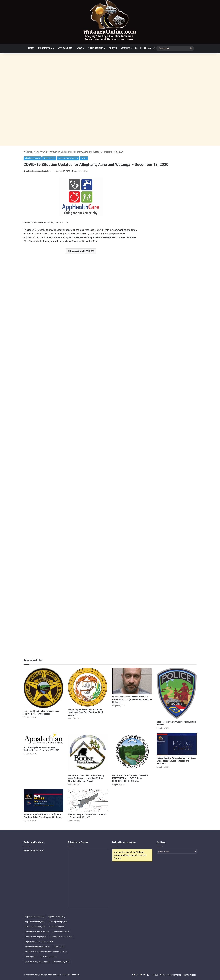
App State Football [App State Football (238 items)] (35, 922)
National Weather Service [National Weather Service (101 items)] (37, 947)
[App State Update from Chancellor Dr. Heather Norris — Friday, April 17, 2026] (43, 739)
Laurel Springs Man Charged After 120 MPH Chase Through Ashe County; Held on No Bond (132, 700)
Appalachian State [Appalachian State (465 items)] (35, 917)
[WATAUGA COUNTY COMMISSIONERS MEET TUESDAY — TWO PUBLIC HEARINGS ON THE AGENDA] (132, 753)
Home (31, 48)
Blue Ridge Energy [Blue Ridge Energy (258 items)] (58, 922)
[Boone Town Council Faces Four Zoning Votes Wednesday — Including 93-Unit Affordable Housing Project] (88, 753)
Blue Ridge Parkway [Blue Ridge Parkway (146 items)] (35, 927)
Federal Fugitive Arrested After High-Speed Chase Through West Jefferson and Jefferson (177, 761)
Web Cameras (65, 48)
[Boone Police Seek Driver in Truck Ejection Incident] (177, 693)
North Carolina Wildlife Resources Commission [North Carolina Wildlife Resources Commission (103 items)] (46, 952)
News (79, 48)
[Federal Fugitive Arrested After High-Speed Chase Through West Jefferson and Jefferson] (177, 744)
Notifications (96, 48)
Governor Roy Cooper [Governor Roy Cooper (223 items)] (36, 937)
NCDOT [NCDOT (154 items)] (59, 947)
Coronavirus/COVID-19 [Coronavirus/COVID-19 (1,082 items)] (37, 932)
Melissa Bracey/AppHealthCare (38, 171)
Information (45, 48)
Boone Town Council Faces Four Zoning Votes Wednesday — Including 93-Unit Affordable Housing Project (86, 778)
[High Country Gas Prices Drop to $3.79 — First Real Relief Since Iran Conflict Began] (43, 800)
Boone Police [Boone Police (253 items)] (57, 927)
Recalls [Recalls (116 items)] (30, 957)
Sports (113, 48)
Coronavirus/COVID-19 (68, 158)
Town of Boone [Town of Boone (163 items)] (48, 957)
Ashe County (49, 158)
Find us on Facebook (34, 851)
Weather (126, 48)
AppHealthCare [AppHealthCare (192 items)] (57, 917)
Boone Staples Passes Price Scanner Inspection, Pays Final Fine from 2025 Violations (85, 712)
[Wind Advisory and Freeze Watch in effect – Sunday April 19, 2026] (88, 800)
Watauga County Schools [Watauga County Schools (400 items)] (37, 962)
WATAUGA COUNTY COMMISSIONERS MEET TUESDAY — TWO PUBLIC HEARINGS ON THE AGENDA (130, 778)
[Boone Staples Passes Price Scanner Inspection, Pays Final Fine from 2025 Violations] (88, 687)
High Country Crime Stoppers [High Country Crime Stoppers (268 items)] (39, 942)
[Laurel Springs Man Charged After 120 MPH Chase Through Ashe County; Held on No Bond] (132, 681)
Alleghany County (33, 158)
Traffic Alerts (189, 975)
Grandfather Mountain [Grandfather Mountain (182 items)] (62, 937)
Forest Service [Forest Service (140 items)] (61, 932)
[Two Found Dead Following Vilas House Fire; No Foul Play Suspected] (43, 688)
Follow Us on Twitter (78, 842)
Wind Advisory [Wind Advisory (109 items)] (62, 962)
